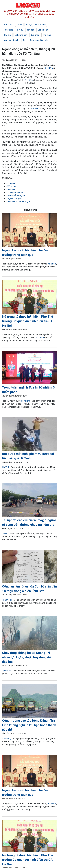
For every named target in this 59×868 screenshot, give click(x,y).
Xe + (25, 40)
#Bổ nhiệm (11, 186)
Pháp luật (8, 30)
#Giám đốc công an (16, 195)
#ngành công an (14, 198)
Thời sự (20, 30)
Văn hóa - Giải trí (11, 40)
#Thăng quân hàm (15, 192)
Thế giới (8, 35)
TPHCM (6, 533)
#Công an (11, 183)
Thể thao (47, 35)
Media (19, 25)
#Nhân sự (11, 189)
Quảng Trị (7, 671)
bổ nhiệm (48, 68)
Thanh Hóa (7, 600)
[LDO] (29, 231)
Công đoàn (43, 30)
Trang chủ (8, 25)
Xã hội (29, 25)
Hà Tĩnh (6, 467)
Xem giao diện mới (39, 40)
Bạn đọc (30, 30)
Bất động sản (21, 35)
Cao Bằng (7, 738)
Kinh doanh (40, 25)
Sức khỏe (35, 35)
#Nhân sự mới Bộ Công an (19, 201)
